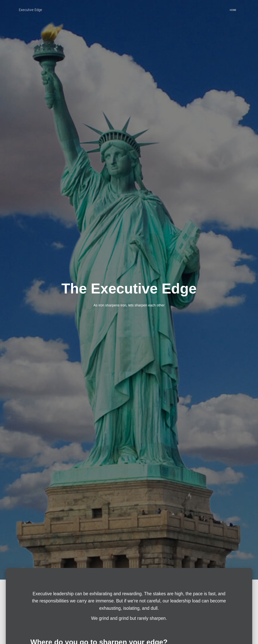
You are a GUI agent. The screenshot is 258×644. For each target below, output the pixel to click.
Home (233, 10)
